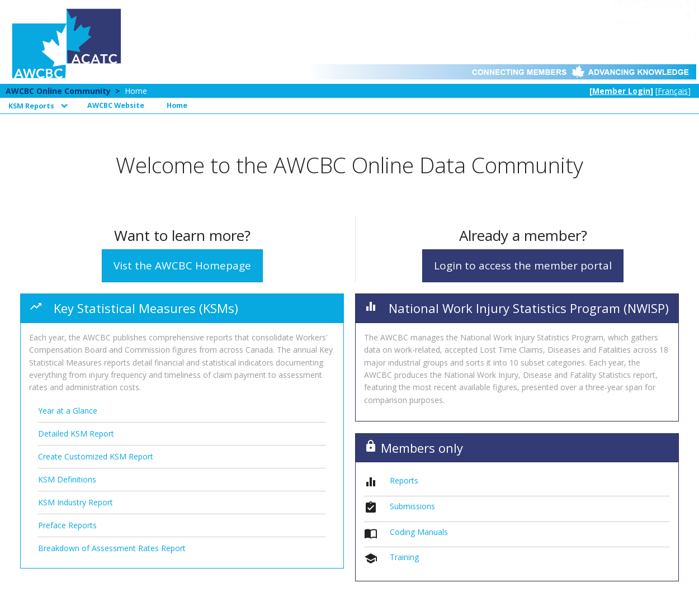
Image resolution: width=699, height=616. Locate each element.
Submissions (412, 506)
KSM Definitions (67, 479)
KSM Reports (31, 106)
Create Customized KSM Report (96, 456)
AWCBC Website (116, 105)
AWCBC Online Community (58, 91)
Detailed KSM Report (76, 433)
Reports (404, 480)
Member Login (621, 91)
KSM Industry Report (75, 502)
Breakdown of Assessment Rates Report (112, 548)
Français (673, 91)
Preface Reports (67, 525)
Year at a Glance (68, 411)
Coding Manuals (419, 532)
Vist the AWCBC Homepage (182, 266)
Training (404, 557)
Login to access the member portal (523, 266)
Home (136, 91)
